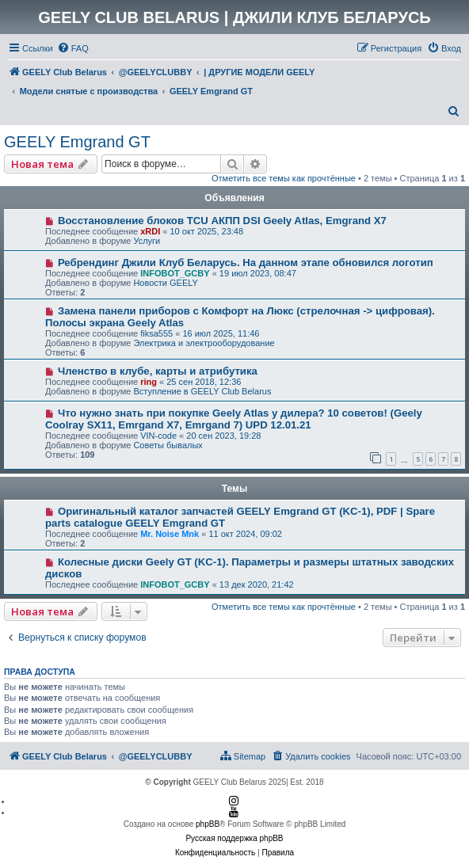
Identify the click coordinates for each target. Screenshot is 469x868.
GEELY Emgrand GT (77, 142)
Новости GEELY (166, 283)
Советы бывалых (168, 445)
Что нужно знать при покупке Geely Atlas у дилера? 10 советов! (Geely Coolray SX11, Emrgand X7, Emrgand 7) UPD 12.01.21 (234, 419)
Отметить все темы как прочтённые (284, 178)
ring (149, 382)
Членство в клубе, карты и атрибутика (158, 371)
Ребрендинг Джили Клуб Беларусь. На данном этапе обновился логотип (246, 263)
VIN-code (158, 436)
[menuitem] (73, 48)
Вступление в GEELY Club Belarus (202, 391)
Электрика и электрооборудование (204, 343)
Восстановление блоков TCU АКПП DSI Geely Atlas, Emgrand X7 (222, 221)
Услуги (147, 241)
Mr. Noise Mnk (170, 534)
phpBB (208, 824)
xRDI (150, 231)
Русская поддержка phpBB (234, 838)
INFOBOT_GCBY (175, 273)
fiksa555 (156, 333)
